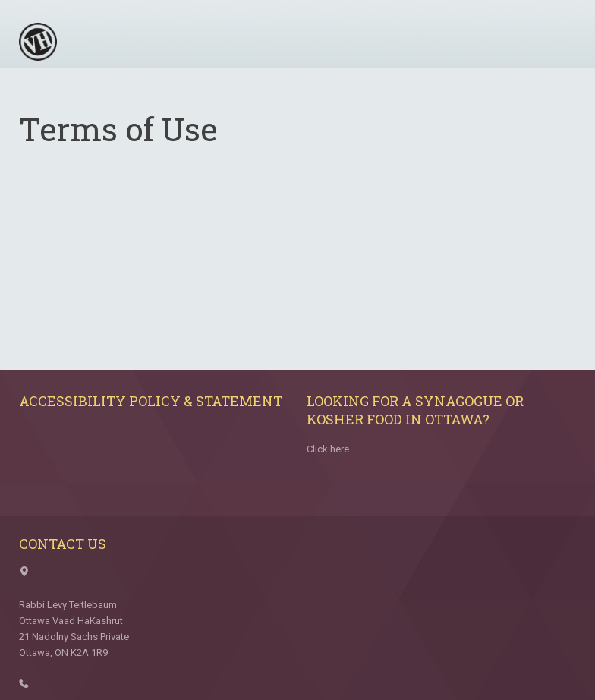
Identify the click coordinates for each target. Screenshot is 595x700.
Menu (559, 36)
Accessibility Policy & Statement (151, 401)
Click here (328, 449)
